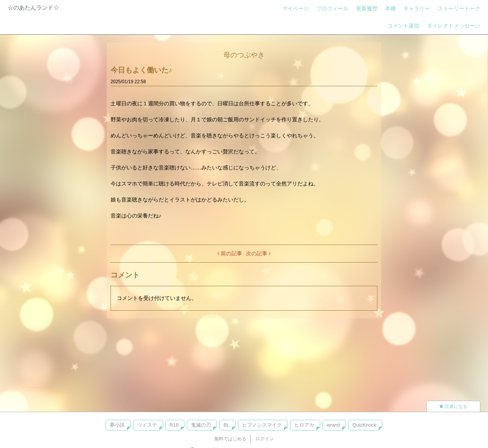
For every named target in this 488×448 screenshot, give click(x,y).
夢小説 (117, 425)
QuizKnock (364, 425)
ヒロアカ (304, 425)
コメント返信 (403, 26)
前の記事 (230, 253)
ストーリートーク (459, 8)
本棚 (390, 8)
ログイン (265, 439)
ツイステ (147, 425)
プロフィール (332, 8)
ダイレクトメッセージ (454, 26)
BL (226, 425)
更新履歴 (367, 8)
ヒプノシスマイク (262, 425)
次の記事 (258, 253)
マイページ (295, 8)
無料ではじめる (230, 439)
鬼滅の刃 (201, 425)
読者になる (453, 406)
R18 (174, 425)
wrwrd (333, 425)
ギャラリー (417, 8)
